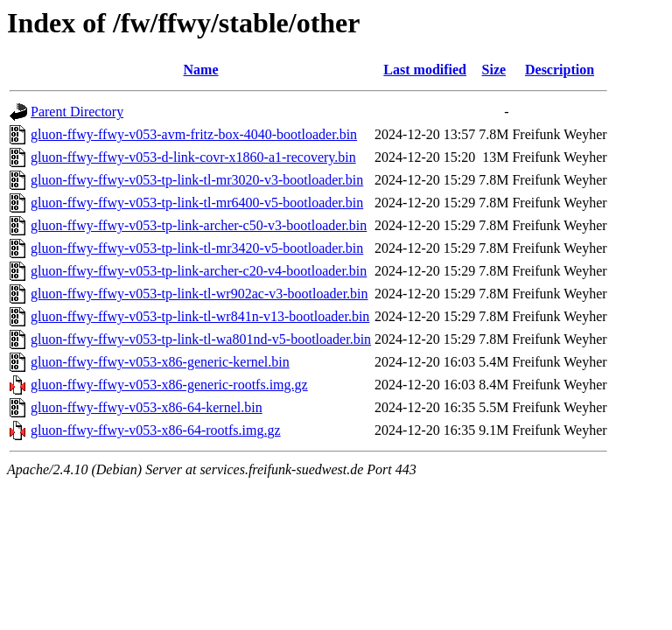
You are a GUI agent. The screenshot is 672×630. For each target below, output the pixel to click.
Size (494, 70)
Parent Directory (77, 112)
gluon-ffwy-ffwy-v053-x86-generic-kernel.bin (160, 362)
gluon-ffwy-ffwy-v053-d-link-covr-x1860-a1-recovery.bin (193, 157)
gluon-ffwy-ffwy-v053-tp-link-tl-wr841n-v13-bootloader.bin (200, 316)
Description (560, 70)
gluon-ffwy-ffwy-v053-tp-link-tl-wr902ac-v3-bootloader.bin (199, 294)
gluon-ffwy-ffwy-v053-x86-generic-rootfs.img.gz (169, 385)
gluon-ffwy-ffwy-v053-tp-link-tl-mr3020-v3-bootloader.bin (197, 180)
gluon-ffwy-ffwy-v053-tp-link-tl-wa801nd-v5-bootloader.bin (201, 339)
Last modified (425, 70)
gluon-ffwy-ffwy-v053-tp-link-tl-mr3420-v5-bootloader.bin (197, 248)
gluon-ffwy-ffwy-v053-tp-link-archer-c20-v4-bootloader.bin (199, 271)
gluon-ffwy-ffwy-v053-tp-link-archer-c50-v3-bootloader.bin (199, 225)
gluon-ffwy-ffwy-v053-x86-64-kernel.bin (147, 407)
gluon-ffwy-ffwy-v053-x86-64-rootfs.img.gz (156, 430)
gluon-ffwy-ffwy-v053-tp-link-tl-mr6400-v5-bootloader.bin (197, 203)
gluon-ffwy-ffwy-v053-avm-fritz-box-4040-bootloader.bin (194, 134)
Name (201, 70)
